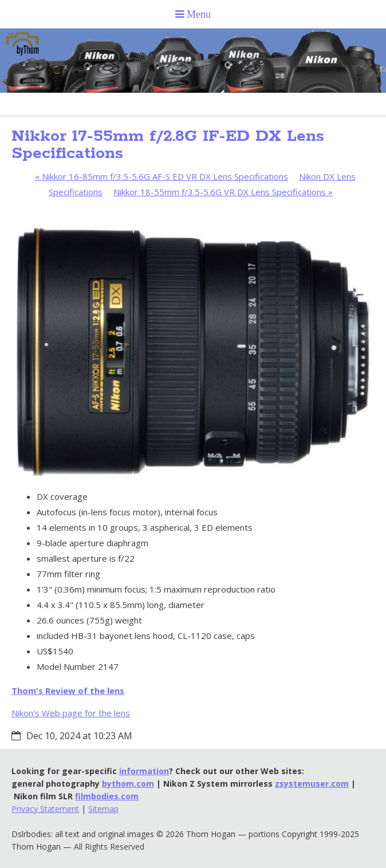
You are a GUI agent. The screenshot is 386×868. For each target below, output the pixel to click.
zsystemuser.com (312, 784)
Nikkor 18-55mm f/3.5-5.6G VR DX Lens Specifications (223, 192)
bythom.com (128, 784)
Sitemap (103, 809)
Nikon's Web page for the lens (71, 713)
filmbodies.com (107, 796)
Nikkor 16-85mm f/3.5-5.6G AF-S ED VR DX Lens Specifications (162, 176)
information (144, 771)
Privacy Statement (45, 809)
